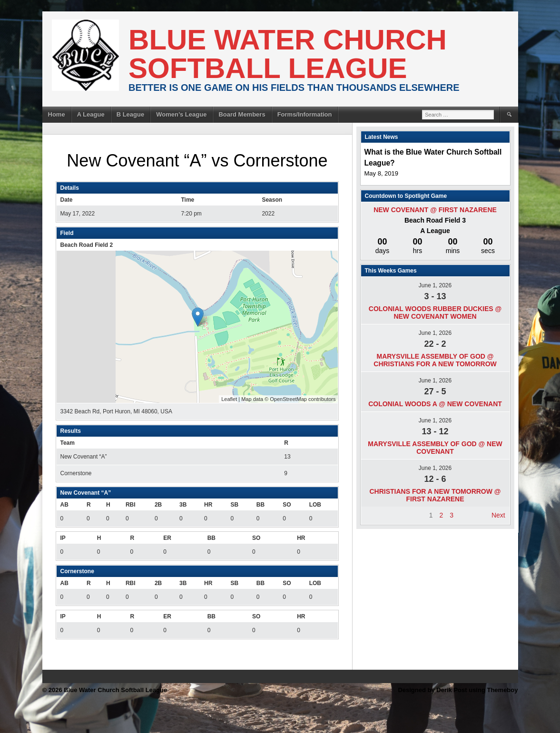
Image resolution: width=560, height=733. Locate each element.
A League (91, 114)
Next (498, 515)
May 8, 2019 (382, 173)
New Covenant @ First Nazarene (435, 210)
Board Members (242, 114)
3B (183, 505)
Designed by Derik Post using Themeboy (458, 690)
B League (131, 114)
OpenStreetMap (288, 399)
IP (63, 538)
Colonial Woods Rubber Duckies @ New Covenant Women (435, 313)
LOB (315, 505)
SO (287, 505)
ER (167, 538)
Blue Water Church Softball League (288, 54)
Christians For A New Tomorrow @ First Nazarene (435, 495)
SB (234, 505)
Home (57, 114)
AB (64, 505)
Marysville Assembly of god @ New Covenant (435, 448)
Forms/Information (305, 114)
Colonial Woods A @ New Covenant (435, 404)
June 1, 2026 (435, 285)
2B (158, 505)
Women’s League (181, 114)
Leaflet (229, 399)
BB (260, 505)
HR (208, 505)
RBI (131, 505)
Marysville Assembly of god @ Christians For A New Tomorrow (435, 360)
